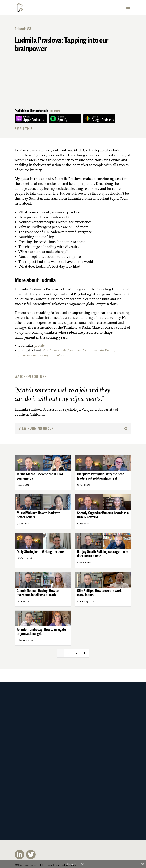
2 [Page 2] (68, 653)
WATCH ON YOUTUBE (31, 376)
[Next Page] (85, 653)
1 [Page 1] (61, 653)
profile (39, 345)
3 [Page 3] (76, 653)
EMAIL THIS (24, 129)
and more (55, 111)
